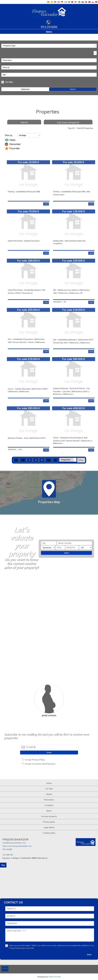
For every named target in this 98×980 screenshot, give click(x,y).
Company (49, 805)
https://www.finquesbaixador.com (17, 846)
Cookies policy (49, 833)
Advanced (25, 89)
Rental (49, 794)
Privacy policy (49, 822)
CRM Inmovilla (55, 977)
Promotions (49, 800)
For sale (49, 789)
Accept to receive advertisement (40, 764)
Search (73, 89)
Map (3, 865)
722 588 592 (8, 855)
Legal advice (49, 827)
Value (66, 553)
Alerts (24, 122)
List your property (68, 122)
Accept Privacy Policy (35, 760)
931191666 (7, 849)
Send (49, 752)
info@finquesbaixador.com (14, 843)
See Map (9, 82)
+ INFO (46, 204)
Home (49, 783)
